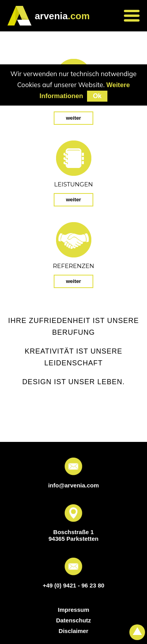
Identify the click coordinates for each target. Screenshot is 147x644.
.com (62, 16)
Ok (97, 96)
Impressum (73, 610)
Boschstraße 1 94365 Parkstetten (74, 535)
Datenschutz (73, 620)
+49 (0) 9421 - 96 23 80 (73, 585)
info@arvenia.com (74, 485)
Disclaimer (74, 631)
